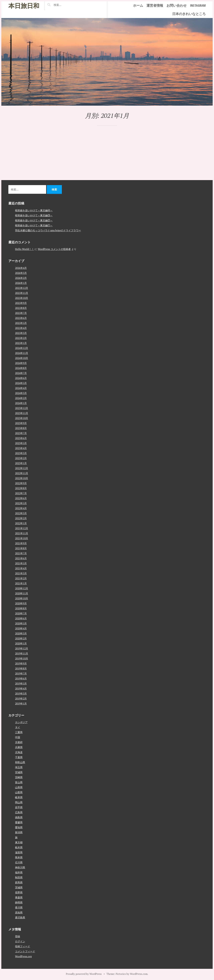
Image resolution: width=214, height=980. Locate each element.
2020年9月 (21, 603)
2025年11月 (22, 293)
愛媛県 (19, 822)
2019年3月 (21, 693)
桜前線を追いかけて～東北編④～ (34, 210)
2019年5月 (21, 683)
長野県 (19, 892)
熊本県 (19, 857)
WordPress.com (139, 974)
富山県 (19, 782)
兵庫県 (19, 747)
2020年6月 (21, 618)
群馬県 (19, 882)
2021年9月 (21, 543)
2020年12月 (22, 588)
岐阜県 (19, 797)
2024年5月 (21, 383)
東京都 (19, 842)
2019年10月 (22, 658)
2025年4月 (21, 328)
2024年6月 (21, 378)
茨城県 (19, 887)
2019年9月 (21, 663)
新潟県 (19, 832)
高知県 (19, 912)
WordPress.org (23, 956)
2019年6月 (21, 678)
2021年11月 (22, 533)
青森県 (19, 897)
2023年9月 (21, 423)
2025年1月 (21, 343)
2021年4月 (21, 568)
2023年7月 (21, 433)
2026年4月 (21, 268)
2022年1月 (21, 523)
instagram (198, 5)
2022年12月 (22, 468)
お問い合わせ (177, 5)
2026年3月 (21, 273)
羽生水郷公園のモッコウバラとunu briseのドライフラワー (48, 230)
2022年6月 (21, 498)
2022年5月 (21, 503)
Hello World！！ (24, 249)
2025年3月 (21, 333)
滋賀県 (19, 852)
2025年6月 (21, 318)
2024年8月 (21, 368)
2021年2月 (21, 578)
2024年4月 (21, 388)
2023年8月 (21, 428)
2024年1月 (21, 403)
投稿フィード (23, 946)
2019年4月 (21, 688)
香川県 (19, 907)
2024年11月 (22, 353)
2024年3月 (21, 393)
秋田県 (19, 877)
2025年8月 (21, 308)
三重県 (19, 732)
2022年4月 (21, 508)
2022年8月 (21, 488)
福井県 (19, 872)
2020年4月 (21, 628)
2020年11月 (22, 593)
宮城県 (19, 772)
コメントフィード (25, 951)
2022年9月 (21, 483)
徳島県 (19, 817)
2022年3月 (21, 513)
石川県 (19, 862)
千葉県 (19, 757)
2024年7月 (21, 373)
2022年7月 (21, 493)
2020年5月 (21, 623)
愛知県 (19, 827)
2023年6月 (21, 438)
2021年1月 (21, 583)
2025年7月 (21, 313)
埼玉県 (19, 767)
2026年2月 (21, 278)
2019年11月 (22, 653)
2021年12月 (22, 528)
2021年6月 (21, 558)
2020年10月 (22, 598)
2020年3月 (21, 633)
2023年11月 (22, 413)
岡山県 (19, 802)
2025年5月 (21, 323)
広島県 (19, 812)
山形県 (19, 787)
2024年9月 (21, 363)
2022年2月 (21, 518)
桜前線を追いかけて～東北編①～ (34, 225)
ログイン (20, 941)
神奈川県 (20, 867)
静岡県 (19, 902)
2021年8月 (21, 548)
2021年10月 (22, 538)
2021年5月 (21, 563)
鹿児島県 (20, 917)
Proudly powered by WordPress (84, 974)
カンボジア (21, 722)
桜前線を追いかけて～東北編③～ (34, 215)
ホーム (138, 5)
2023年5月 (21, 443)
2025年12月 (22, 288)
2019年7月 (21, 673)
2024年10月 (22, 358)
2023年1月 (21, 463)
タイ (18, 727)
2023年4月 (21, 448)
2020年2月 (21, 638)
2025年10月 (22, 298)
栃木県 (19, 847)
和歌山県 (20, 762)
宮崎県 (19, 777)
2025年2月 (21, 338)
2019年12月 (22, 648)
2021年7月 (21, 553)
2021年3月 (21, 573)
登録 (18, 936)
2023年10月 (22, 418)
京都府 (19, 742)
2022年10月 (22, 478)
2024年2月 (21, 398)
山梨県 (19, 792)
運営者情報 (155, 5)
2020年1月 (21, 643)
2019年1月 (21, 703)
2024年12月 (22, 348)
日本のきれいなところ (189, 14)
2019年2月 (21, 698)
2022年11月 (22, 473)
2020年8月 (21, 608)
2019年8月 (21, 668)
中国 (18, 737)
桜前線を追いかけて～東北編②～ (34, 220)
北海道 (19, 752)
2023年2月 (21, 458)
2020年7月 (21, 613)
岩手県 (19, 807)
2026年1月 (21, 283)
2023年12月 (22, 408)
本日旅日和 (24, 6)
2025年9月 (21, 303)
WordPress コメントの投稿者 (54, 249)
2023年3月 (21, 453)
